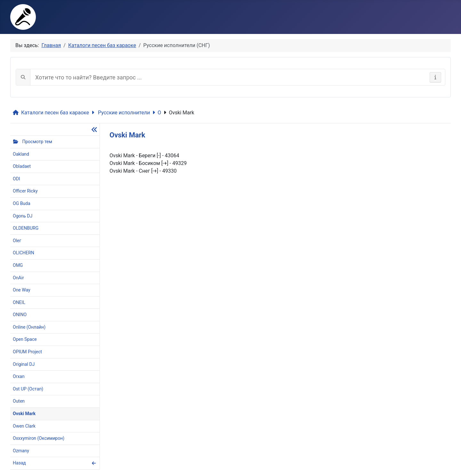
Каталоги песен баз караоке (51, 113)
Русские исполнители (121, 113)
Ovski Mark (179, 113)
